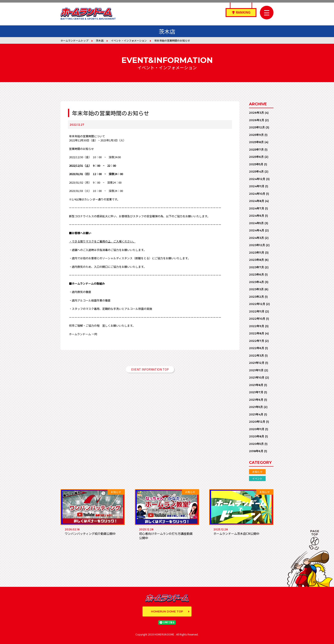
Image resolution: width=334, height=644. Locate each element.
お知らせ (257, 472)
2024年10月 (257, 194)
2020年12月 (257, 422)
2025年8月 (256, 142)
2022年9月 (257, 326)
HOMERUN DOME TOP (167, 611)
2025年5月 (256, 164)
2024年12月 (257, 179)
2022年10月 (257, 319)
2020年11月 (257, 429)
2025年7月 (256, 149)
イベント (257, 478)
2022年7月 (257, 341)
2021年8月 (256, 385)
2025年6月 (256, 157)
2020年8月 (257, 436)
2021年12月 (257, 363)
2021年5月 (256, 407)
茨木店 (100, 40)
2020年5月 (256, 444)
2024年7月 (257, 208)
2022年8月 (257, 333)
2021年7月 (256, 392)
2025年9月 (256, 135)
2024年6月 (257, 216)
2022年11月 (257, 311)
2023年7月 (256, 267)
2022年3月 (256, 355)
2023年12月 (257, 245)
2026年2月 (257, 120)
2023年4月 (256, 282)
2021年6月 (256, 400)
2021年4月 (256, 414)
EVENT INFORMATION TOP (150, 369)
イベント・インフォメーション (129, 40)
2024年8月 (257, 201)
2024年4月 (257, 230)
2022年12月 (257, 304)
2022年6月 (257, 348)
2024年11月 (257, 186)
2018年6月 (256, 451)
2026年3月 (256, 113)
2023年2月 (256, 297)
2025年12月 (257, 127)
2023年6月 (256, 274)
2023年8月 (256, 260)
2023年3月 (256, 289)
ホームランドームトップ (74, 40)
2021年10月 (257, 377)
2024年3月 (256, 238)
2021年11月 (256, 370)
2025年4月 (256, 171)
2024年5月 (256, 223)
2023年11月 (257, 252)
